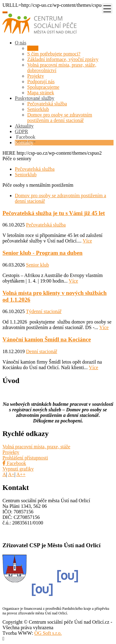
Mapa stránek (41, 93)
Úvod (33, 48)
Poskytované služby (35, 98)
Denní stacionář (42, 351)
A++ (21, 474)
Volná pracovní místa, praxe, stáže (36, 447)
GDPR (21, 131)
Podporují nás (41, 82)
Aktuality (24, 126)
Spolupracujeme (43, 87)
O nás (21, 43)
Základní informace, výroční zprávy (63, 59)
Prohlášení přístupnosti (25, 458)
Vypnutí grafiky (18, 469)
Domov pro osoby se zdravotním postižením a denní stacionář (60, 118)
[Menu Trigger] (107, 8)
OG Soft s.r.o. (48, 633)
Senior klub (37, 265)
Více (87, 241)
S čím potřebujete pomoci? (54, 54)
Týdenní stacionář (44, 311)
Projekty (36, 76)
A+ (11, 474)
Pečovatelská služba (47, 104)
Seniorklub (38, 109)
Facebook (14, 463)
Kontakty (24, 143)
